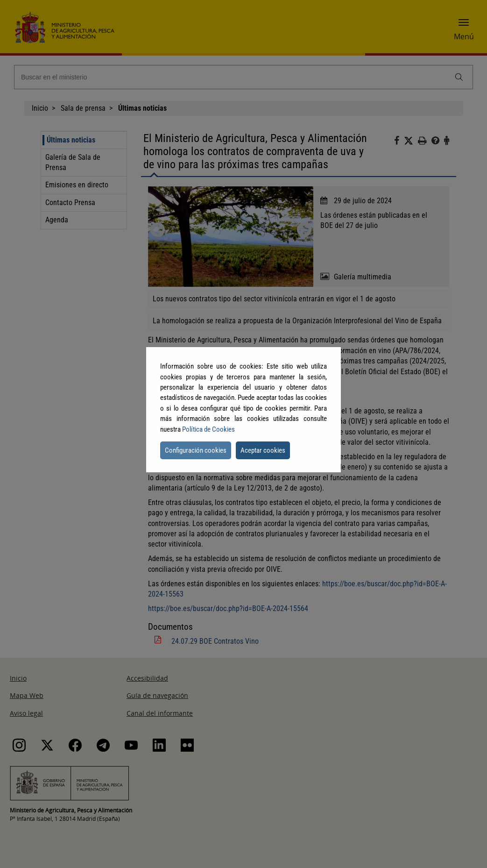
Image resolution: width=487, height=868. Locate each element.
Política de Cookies (208, 429)
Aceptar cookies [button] (263, 450)
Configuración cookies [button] (196, 450)
